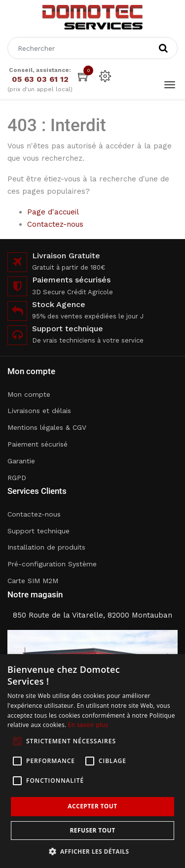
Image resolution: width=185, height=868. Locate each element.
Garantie (21, 461)
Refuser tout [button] (93, 830)
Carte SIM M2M (33, 581)
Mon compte (29, 394)
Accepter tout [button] (92, 806)
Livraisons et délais (39, 411)
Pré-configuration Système (52, 564)
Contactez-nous (55, 224)
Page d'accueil (53, 212)
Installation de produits (46, 547)
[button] (93, 851)
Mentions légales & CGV (47, 427)
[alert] (92, 761)
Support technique (38, 531)
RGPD (17, 478)
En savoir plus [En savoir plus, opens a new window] (88, 725)
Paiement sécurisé (37, 444)
